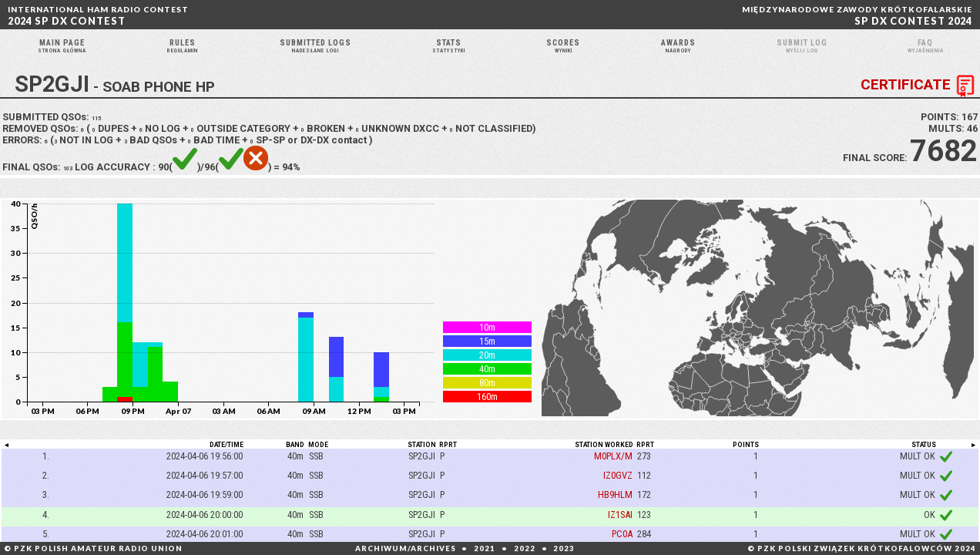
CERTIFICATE (920, 106)
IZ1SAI (620, 534)
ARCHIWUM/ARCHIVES (406, 548)
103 (71, 187)
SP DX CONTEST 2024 (857, 16)
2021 (485, 548)
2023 (564, 548)
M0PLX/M (613, 475)
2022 (525, 548)
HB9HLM (615, 515)
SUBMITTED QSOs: (55, 137)
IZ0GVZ (618, 495)
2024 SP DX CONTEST (98, 16)
